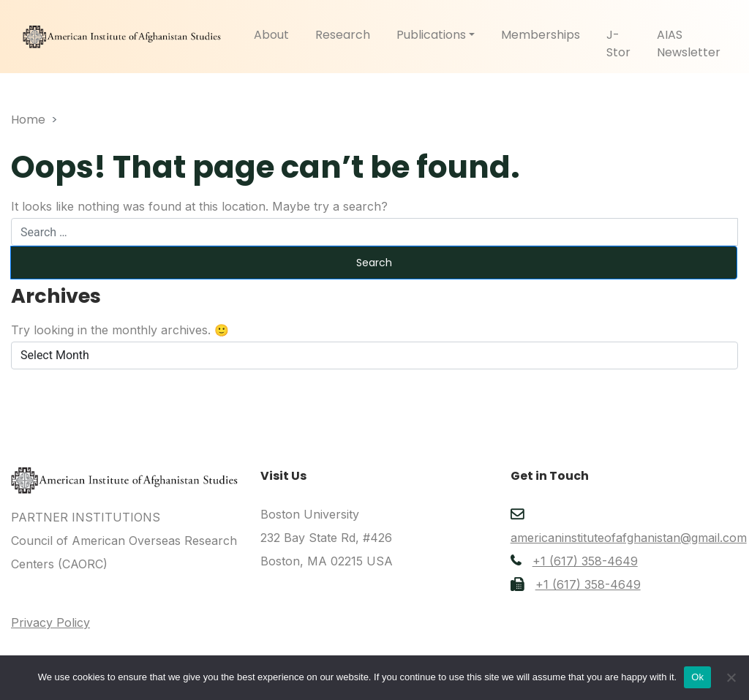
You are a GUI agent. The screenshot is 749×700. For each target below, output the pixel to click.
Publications (431, 35)
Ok (697, 677)
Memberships (541, 35)
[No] (731, 677)
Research (343, 35)
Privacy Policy (50, 622)
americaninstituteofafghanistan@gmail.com (629, 538)
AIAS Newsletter (689, 44)
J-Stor (618, 44)
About (271, 35)
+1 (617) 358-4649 (585, 561)
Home (28, 120)
